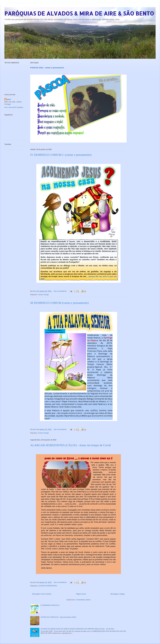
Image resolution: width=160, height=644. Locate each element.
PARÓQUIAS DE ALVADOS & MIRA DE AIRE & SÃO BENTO (79, 13)
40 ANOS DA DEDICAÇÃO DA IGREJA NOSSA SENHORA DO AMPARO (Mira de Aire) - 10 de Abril (77, 629)
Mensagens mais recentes (42, 594)
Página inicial (81, 594)
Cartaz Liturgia (43, 295)
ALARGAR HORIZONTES (47, 586)
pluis (9, 99)
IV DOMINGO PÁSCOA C (50, 605)
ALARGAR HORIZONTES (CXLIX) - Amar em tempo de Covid (70, 445)
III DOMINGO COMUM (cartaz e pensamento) (59, 303)
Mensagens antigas (118, 594)
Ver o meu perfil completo (14, 107)
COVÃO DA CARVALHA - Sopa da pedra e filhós (58, 617)
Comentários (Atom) (83, 600)
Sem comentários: (60, 291)
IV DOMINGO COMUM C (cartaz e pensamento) (61, 155)
